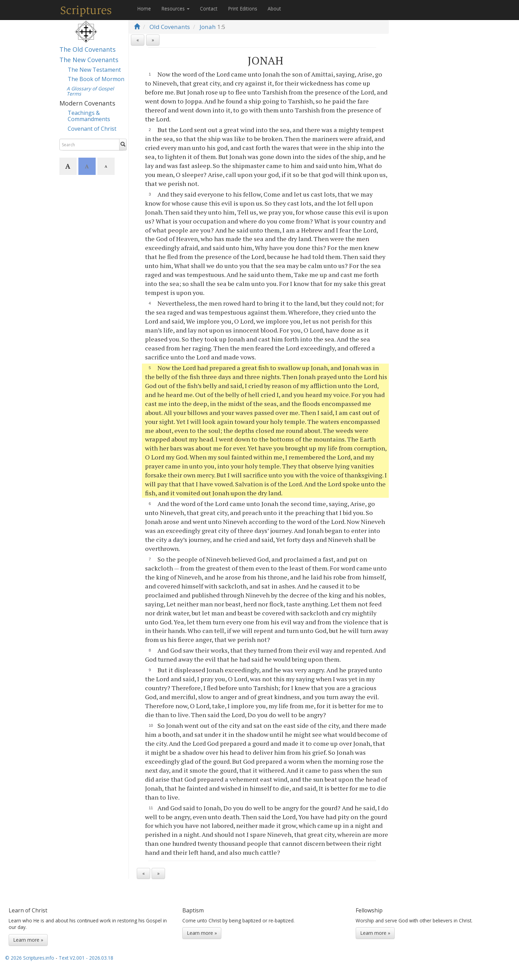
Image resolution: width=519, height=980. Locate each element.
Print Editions (243, 8)
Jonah (208, 27)
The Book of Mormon (96, 79)
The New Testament (94, 70)
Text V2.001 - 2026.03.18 (86, 958)
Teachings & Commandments (89, 116)
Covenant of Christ (92, 129)
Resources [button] (175, 8)
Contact (209, 8)
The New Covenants (89, 60)
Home (144, 8)
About (274, 8)
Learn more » (28, 940)
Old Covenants (170, 27)
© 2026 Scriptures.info (30, 958)
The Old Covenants (88, 49)
